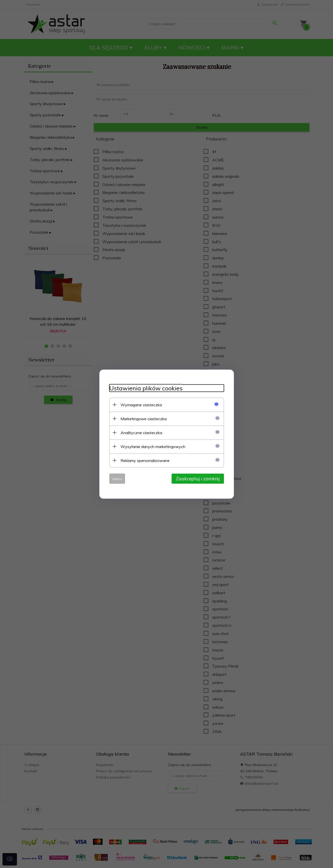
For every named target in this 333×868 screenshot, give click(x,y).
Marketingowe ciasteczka (144, 418)
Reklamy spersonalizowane (145, 460)
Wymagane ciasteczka (141, 405)
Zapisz (117, 479)
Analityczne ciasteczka (141, 432)
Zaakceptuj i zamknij (198, 478)
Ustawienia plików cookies (146, 388)
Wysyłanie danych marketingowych (153, 446)
